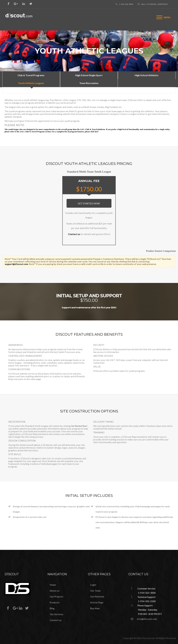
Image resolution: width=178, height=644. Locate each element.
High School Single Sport (89, 75)
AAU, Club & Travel (89, 129)
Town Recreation (89, 83)
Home (53, 585)
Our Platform (97, 597)
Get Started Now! (89, 203)
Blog (52, 608)
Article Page (97, 602)
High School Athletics (147, 75)
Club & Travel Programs (31, 75)
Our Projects (56, 597)
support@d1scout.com (16, 264)
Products (55, 602)
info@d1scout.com (147, 619)
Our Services (56, 614)
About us (55, 591)
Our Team (95, 591)
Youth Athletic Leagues (31, 83)
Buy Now (95, 608)
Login (93, 585)
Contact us (74, 234)
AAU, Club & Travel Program (32, 132)
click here (94, 132)
